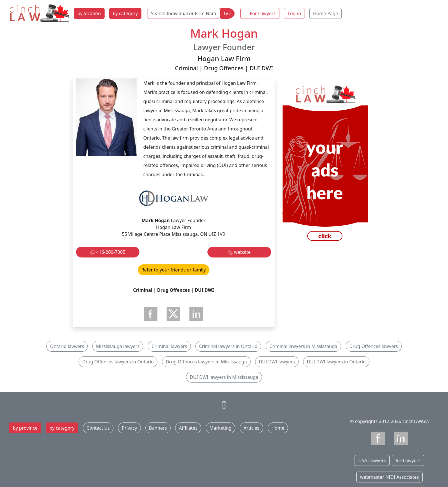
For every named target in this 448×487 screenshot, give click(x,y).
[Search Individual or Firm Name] (184, 13)
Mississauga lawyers (118, 346)
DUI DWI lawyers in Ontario (336, 362)
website (242, 252)
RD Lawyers (408, 460)
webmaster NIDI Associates (389, 477)
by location (89, 13)
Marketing (220, 428)
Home (278, 428)
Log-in (294, 13)
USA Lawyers (372, 460)
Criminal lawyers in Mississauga (303, 346)
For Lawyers (263, 13)
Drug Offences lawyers (374, 346)
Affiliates (188, 428)
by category (125, 13)
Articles (251, 428)
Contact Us (98, 428)
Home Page (326, 13)
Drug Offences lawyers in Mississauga (206, 362)
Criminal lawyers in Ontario (228, 346)
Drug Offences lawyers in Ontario (118, 362)
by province (25, 428)
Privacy (129, 428)
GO (227, 13)
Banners (158, 428)
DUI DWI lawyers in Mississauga (224, 377)
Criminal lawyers (169, 346)
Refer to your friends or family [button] (174, 270)
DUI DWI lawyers (277, 362)
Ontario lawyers (67, 346)
